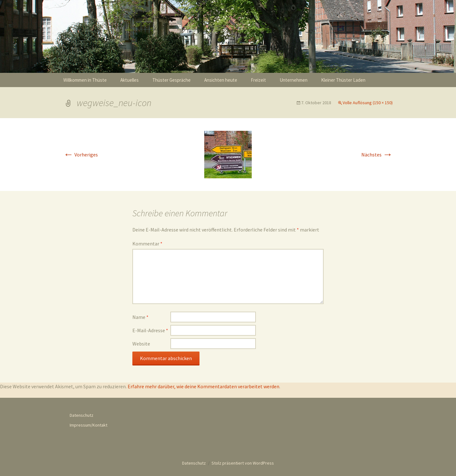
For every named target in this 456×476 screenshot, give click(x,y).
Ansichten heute (221, 80)
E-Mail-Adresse (150, 330)
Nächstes (377, 155)
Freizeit (258, 80)
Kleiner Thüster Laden (343, 80)
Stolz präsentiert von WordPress (243, 463)
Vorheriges (81, 155)
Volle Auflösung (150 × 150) (368, 103)
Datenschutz (82, 415)
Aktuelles (130, 80)
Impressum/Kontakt (89, 425)
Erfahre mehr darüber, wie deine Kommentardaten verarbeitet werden (203, 386)
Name (140, 317)
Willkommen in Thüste (85, 80)
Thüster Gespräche (171, 80)
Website (141, 344)
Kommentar (147, 244)
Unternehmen (294, 80)
